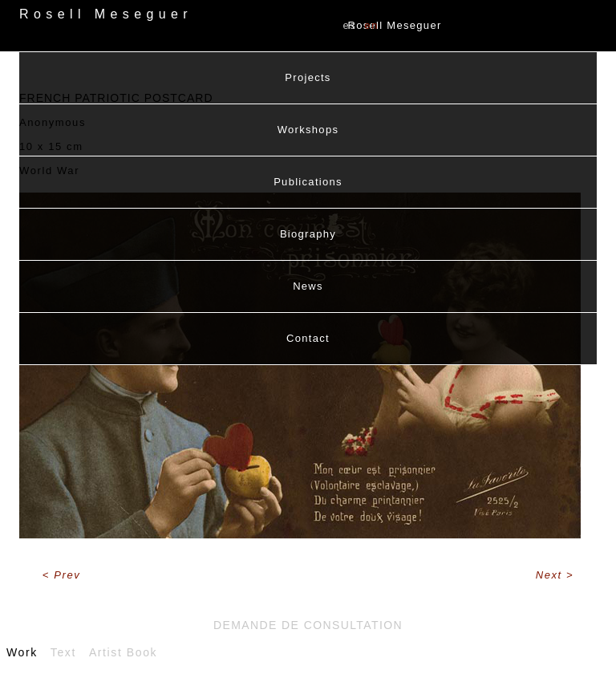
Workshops (308, 130)
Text (63, 652)
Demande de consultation (308, 625)
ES (349, 25)
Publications (308, 182)
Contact (308, 338)
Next (551, 575)
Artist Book (123, 652)
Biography (308, 234)
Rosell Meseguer (395, 25)
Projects (308, 77)
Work (22, 652)
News (308, 286)
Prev (67, 575)
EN (371, 25)
